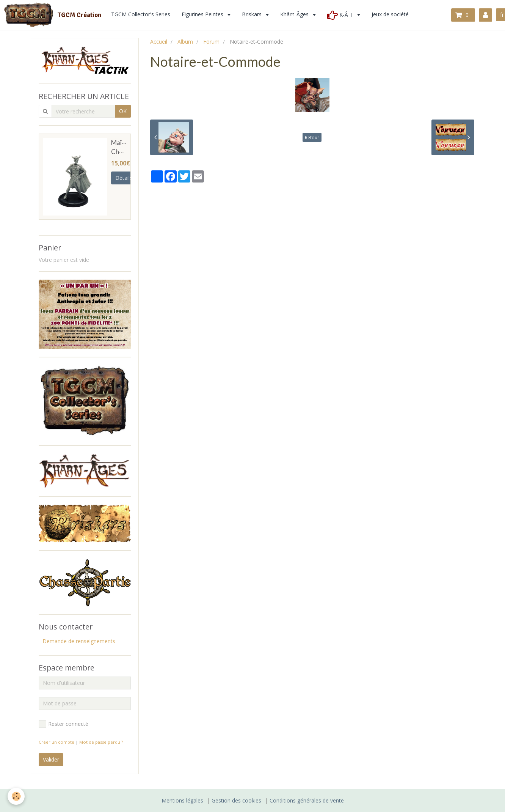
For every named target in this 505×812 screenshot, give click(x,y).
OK (123, 111)
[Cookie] (16, 796)
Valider (51, 759)
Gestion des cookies (236, 800)
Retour (312, 137)
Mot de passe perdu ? (101, 742)
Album (185, 42)
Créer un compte (56, 742)
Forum (211, 42)
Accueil (159, 42)
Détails (124, 178)
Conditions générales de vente (307, 800)
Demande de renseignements (79, 641)
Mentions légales (182, 800)
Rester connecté (64, 724)
